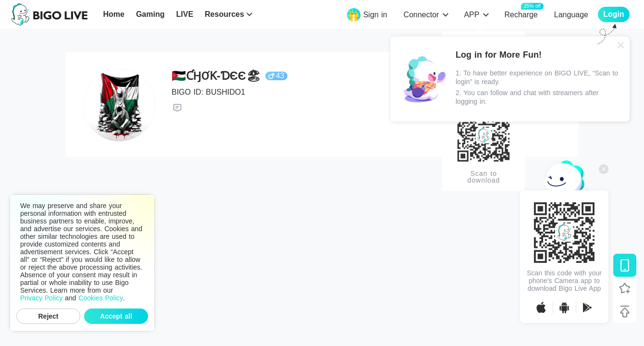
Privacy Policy (41, 298)
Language (571, 15)
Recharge (521, 14)
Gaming (150, 14)
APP (471, 15)
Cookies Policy (101, 298)
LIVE (185, 14)
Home (113, 14)
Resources (224, 14)
